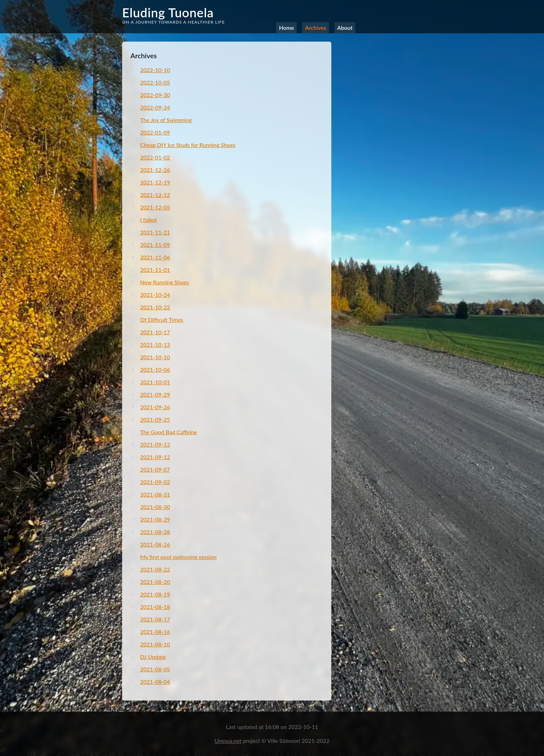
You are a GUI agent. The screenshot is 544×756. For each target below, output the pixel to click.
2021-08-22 (155, 569)
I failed (148, 220)
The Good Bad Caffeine (169, 432)
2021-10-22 (155, 307)
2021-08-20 (155, 582)
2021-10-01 (155, 382)
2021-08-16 (155, 632)
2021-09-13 (155, 444)
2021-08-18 (155, 607)
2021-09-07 (155, 469)
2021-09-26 (155, 407)
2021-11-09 (155, 245)
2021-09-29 (155, 394)
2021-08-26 (155, 544)
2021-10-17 (155, 332)
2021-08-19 (155, 594)
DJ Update (153, 657)
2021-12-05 (155, 207)
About (345, 28)
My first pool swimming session (178, 557)
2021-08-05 (155, 669)
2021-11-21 (155, 232)
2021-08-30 (155, 507)
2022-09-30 (155, 95)
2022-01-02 (155, 157)
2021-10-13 (155, 345)
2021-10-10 (155, 357)
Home (286, 28)
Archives (316, 28)
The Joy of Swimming (166, 120)
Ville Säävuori (284, 741)
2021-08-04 (155, 682)
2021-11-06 (155, 257)
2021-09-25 (155, 419)
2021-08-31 (155, 494)
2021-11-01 (155, 270)
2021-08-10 (155, 644)
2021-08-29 (155, 519)
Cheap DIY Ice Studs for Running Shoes (188, 145)
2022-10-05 (155, 82)
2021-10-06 (155, 370)
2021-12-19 (155, 182)
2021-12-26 (155, 170)
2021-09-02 (155, 482)
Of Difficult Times (162, 320)
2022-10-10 (155, 70)
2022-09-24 (155, 107)
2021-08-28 (155, 532)
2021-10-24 (155, 295)
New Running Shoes (165, 282)
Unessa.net (228, 741)
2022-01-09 (155, 132)
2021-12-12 (155, 195)
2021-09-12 (155, 457)
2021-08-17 (155, 619)
